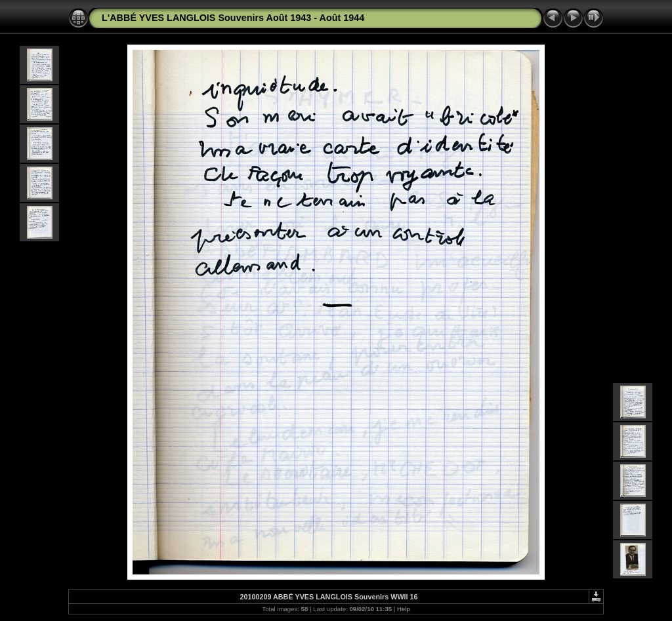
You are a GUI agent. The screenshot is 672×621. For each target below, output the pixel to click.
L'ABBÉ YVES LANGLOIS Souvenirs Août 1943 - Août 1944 (233, 18)
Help (404, 609)
